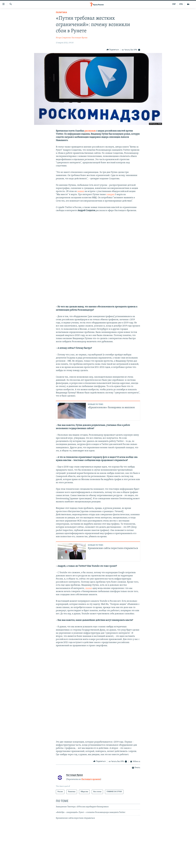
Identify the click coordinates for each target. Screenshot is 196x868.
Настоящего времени (91, 779)
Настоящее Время (79, 38)
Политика (61, 13)
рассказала (90, 131)
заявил (81, 191)
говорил (110, 195)
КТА (181, 4)
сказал (89, 588)
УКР (174, 4)
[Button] (113, 50)
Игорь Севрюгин (63, 38)
